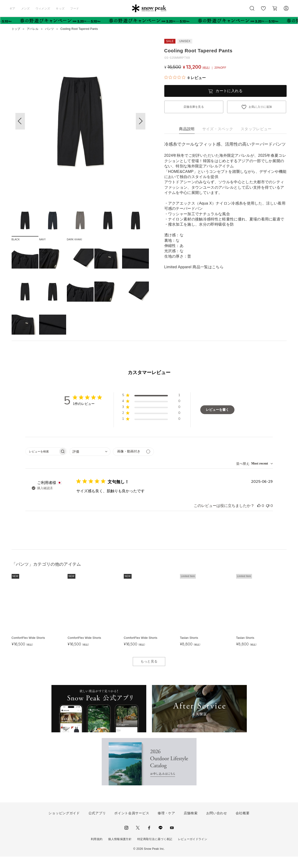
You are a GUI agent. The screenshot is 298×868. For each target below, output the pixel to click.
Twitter (138, 839)
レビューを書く (217, 421)
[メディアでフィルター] (133, 463)
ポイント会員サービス (132, 824)
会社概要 (243, 824)
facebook (149, 839)
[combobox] (90, 463)
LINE (160, 839)
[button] (141, 121)
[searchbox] (42, 463)
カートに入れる (229, 91)
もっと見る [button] (149, 673)
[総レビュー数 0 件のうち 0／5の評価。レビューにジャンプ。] (185, 78)
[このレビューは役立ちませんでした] (268, 517)
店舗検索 (191, 824)
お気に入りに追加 (260, 107)
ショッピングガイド (64, 824)
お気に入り (263, 11)
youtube (172, 839)
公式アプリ (97, 824)
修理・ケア (166, 824)
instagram (126, 839)
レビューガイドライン (193, 851)
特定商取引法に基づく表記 (155, 851)
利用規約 (97, 851)
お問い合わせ (217, 824)
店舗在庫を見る (194, 107)
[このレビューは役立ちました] (259, 517)
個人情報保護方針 (120, 851)
